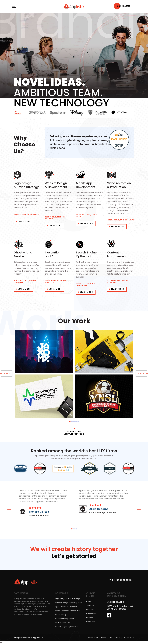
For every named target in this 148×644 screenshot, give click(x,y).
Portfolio (90, 618)
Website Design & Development (69, 603)
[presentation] (7, 374)
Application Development (66, 607)
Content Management (65, 619)
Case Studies (92, 614)
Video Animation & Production (68, 611)
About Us (90, 606)
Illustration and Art (63, 623)
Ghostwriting (60, 615)
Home (89, 602)
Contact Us (91, 622)
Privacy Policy (115, 638)
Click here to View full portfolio (74, 433)
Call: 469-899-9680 (120, 580)
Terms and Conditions (97, 638)
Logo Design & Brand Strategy (68, 599)
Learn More (24, 222)
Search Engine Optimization (67, 627)
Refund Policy (129, 638)
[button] (70, 421)
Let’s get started (74, 556)
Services (90, 610)
